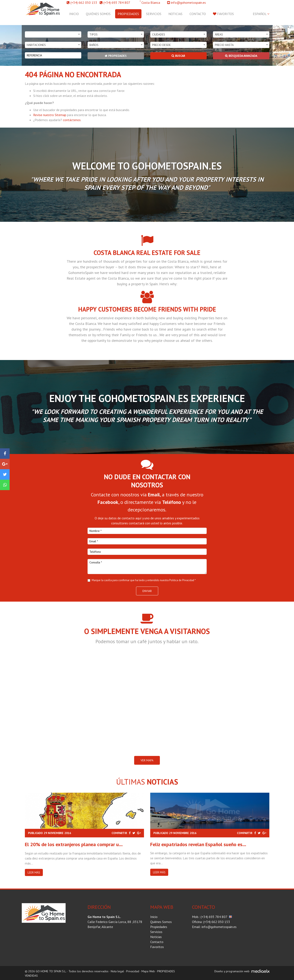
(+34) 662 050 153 (84, 3)
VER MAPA (147, 760)
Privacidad (133, 971)
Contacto (198, 14)
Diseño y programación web (232, 971)
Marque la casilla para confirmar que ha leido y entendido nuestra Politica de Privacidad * (144, 580)
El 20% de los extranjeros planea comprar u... (74, 844)
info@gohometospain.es (188, 3)
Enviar (147, 591)
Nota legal (117, 971)
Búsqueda (241, 56)
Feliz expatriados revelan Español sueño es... (198, 844)
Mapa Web (148, 971)
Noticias (175, 14)
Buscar (178, 56)
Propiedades (128, 14)
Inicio (74, 14)
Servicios (154, 14)
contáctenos (72, 120)
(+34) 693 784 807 (117, 3)
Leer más (34, 872)
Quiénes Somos (98, 14)
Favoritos (223, 14)
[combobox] (53, 34)
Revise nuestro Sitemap (50, 115)
